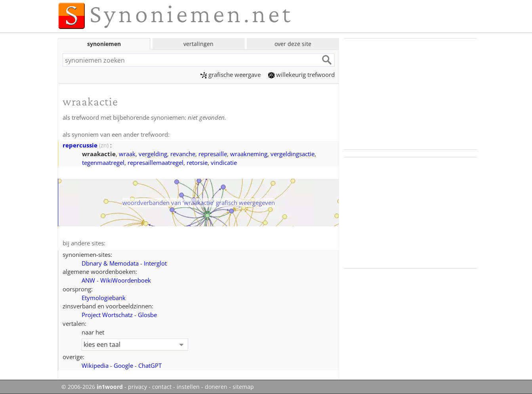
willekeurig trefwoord (301, 75)
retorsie (197, 163)
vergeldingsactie (293, 154)
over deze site (293, 44)
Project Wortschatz (107, 315)
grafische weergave (231, 75)
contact (162, 387)
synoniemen (104, 44)
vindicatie (224, 163)
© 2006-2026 (92, 387)
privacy (137, 387)
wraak (127, 154)
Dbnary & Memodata (110, 263)
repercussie (80, 145)
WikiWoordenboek (126, 280)
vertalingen (198, 44)
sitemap (243, 387)
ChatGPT (150, 365)
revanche (183, 154)
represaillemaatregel (155, 163)
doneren (216, 387)
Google (123, 365)
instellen (188, 387)
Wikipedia (95, 365)
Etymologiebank (104, 298)
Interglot (155, 263)
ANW (88, 280)
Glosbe (147, 315)
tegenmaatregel (103, 163)
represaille (213, 154)
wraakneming (249, 154)
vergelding (153, 154)
